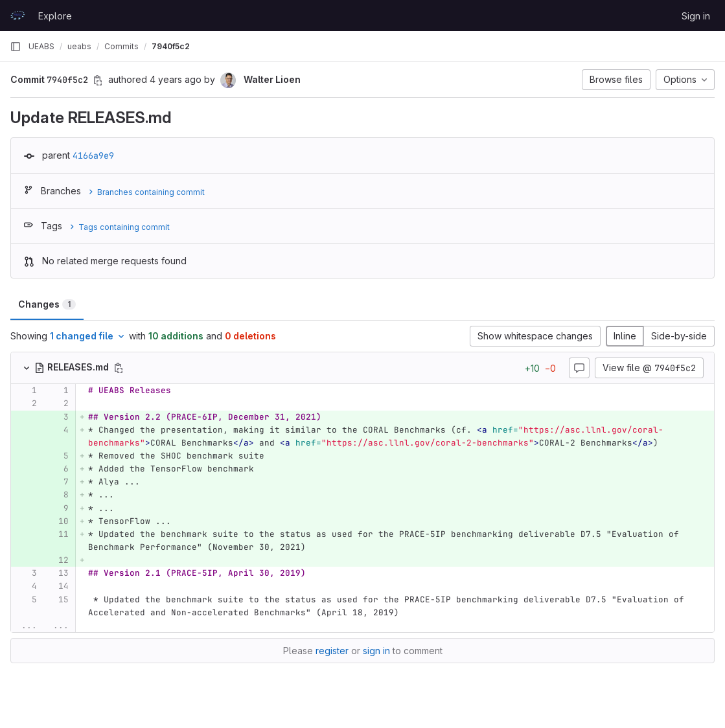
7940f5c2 (171, 46)
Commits (121, 46)
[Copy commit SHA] (98, 80)
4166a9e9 (93, 155)
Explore (55, 16)
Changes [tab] (47, 304)
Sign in (696, 16)
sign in (376, 651)
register (332, 651)
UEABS (41, 46)
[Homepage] (17, 16)
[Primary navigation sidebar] (16, 47)
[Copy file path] (119, 368)
